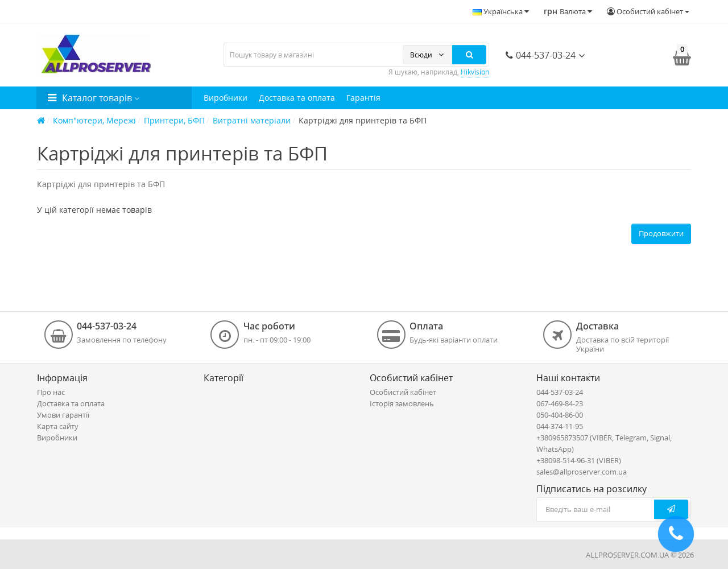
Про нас (51, 392)
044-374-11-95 (560, 426)
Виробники (226, 98)
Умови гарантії (63, 415)
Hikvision (475, 72)
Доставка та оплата (297, 98)
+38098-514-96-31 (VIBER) (579, 460)
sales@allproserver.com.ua (582, 472)
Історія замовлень (402, 403)
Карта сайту (58, 426)
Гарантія (363, 98)
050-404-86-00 (560, 415)
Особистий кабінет (403, 392)
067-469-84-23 (560, 403)
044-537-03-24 (541, 55)
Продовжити (661, 233)
